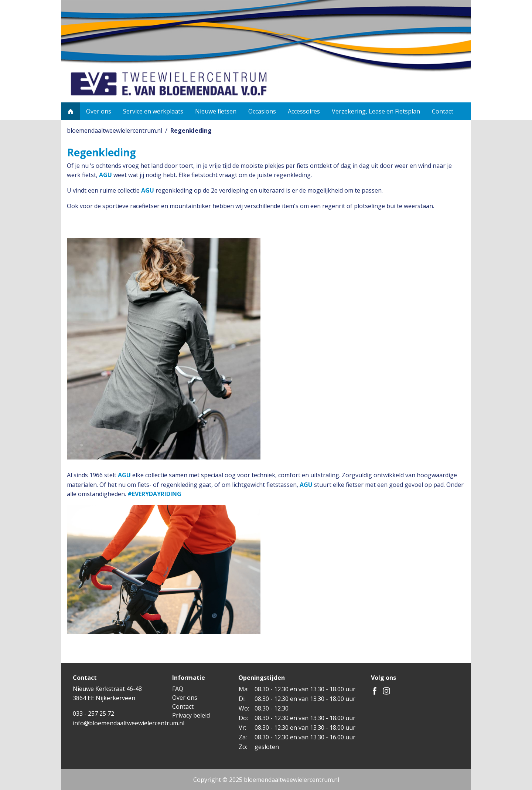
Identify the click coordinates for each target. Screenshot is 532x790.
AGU (105, 175)
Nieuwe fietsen (216, 111)
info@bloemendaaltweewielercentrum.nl (129, 723)
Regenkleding (191, 130)
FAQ (178, 689)
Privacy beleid (191, 715)
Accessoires (304, 111)
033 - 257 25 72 (93, 713)
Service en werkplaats (153, 111)
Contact (443, 111)
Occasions (262, 111)
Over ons (99, 111)
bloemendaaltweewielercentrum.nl (115, 130)
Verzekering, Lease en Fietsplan (376, 111)
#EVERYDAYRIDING (154, 494)
